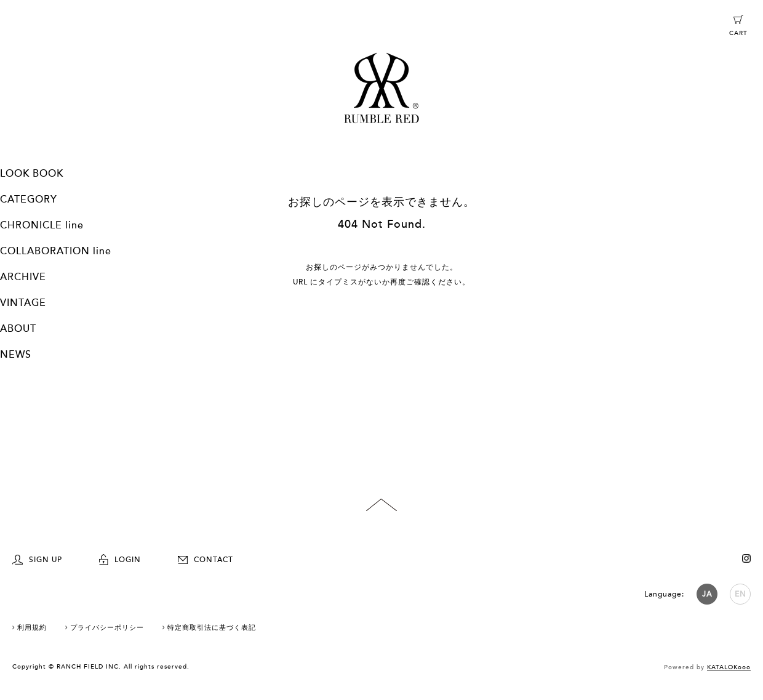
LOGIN (120, 560)
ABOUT (18, 329)
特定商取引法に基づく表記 (212, 628)
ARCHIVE (23, 277)
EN (741, 594)
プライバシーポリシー (107, 628)
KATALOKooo (729, 667)
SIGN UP (37, 560)
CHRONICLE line (42, 225)
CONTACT (206, 560)
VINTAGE (23, 303)
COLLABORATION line (56, 251)
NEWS (16, 355)
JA (707, 594)
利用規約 (32, 628)
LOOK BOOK (32, 174)
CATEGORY (29, 199)
